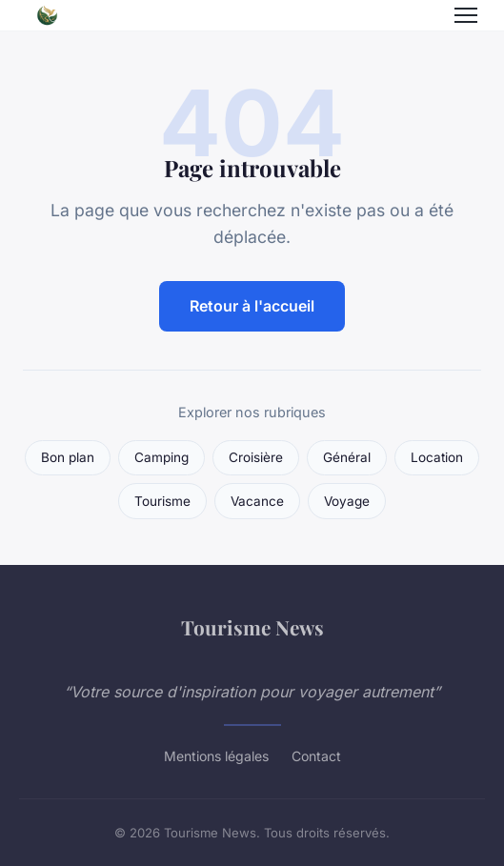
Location (437, 457)
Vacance (257, 501)
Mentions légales (216, 756)
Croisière (256, 457)
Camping (161, 457)
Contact (316, 756)
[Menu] (466, 15)
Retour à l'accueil (252, 306)
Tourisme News (252, 627)
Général (347, 457)
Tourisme (162, 501)
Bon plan (68, 457)
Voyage (347, 501)
